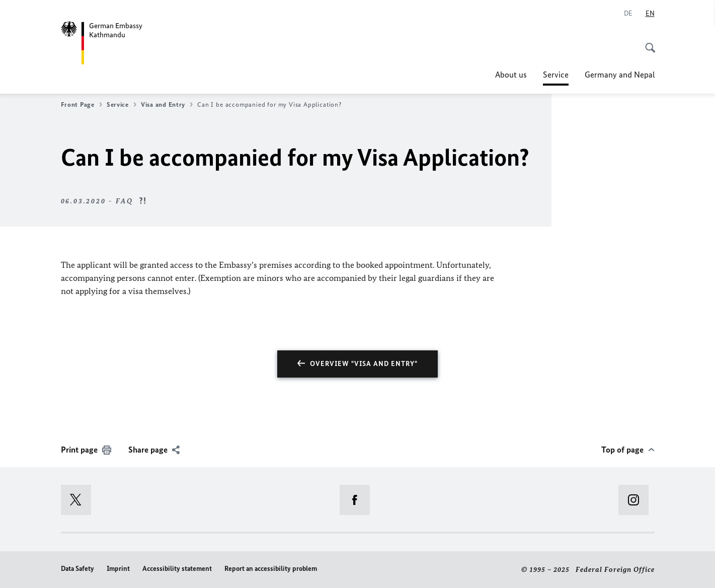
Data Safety (77, 569)
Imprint (118, 569)
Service (556, 75)
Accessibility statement (177, 569)
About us (511, 75)
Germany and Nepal (620, 75)
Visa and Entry (167, 105)
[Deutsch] (628, 14)
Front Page (82, 105)
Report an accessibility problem (271, 569)
